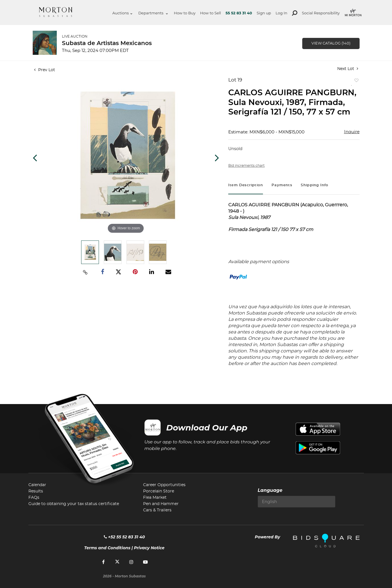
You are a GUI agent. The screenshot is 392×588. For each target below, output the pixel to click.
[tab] (246, 186)
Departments (153, 13)
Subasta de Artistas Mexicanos (107, 43)
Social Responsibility (321, 13)
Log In (281, 13)
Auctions (122, 13)
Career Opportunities (164, 485)
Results (36, 491)
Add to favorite (355, 82)
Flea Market (155, 498)
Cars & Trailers (157, 510)
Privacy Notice (149, 548)
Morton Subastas (56, 12)
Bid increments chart (246, 166)
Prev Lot (45, 70)
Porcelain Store (159, 491)
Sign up (264, 13)
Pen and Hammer (161, 504)
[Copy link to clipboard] (85, 272)
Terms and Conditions (107, 548)
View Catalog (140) (331, 43)
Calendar (37, 485)
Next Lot (348, 69)
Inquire (352, 132)
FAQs (34, 498)
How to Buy (185, 13)
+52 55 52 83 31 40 (124, 537)
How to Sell (211, 13)
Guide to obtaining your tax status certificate (74, 504)
